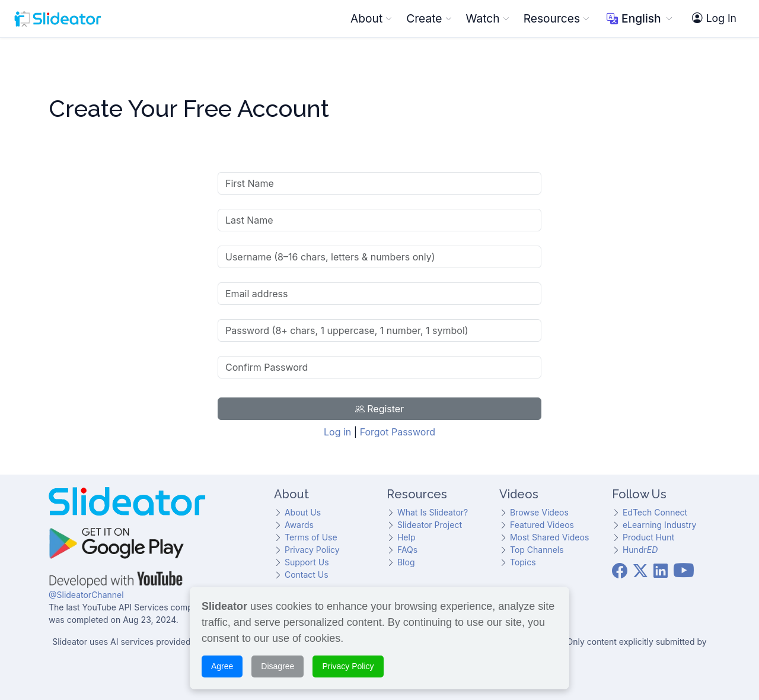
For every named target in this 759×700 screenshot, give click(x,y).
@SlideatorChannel (86, 595)
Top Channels (537, 550)
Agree (222, 665)
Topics (523, 562)
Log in (337, 432)
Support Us (307, 562)
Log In (714, 18)
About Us (303, 512)
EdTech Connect (655, 512)
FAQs (407, 550)
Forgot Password (398, 432)
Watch (488, 18)
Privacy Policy (312, 550)
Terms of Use (311, 537)
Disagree (278, 665)
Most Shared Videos (549, 537)
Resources (557, 18)
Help (406, 537)
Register (379, 409)
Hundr (640, 550)
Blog (406, 562)
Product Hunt (648, 537)
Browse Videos (539, 512)
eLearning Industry (659, 525)
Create (429, 18)
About (371, 18)
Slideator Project (430, 525)
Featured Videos (542, 525)
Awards (299, 525)
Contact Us (307, 575)
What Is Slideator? (433, 512)
